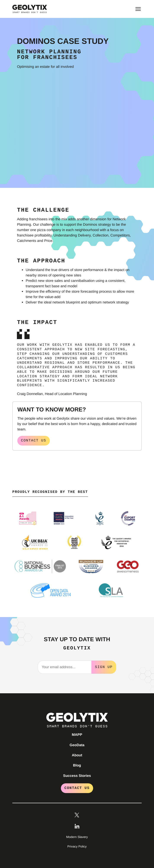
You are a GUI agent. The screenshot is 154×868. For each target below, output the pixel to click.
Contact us (34, 440)
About (77, 755)
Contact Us (77, 788)
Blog (77, 765)
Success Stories (77, 775)
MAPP (77, 734)
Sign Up (104, 667)
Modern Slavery (77, 837)
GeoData (77, 745)
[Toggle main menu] (138, 9)
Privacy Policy (77, 846)
